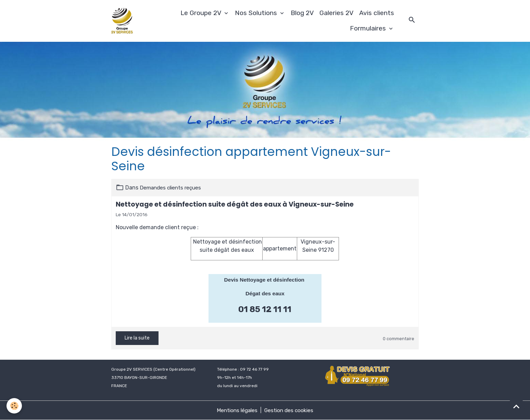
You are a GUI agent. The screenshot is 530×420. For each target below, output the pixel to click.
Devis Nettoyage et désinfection (265, 280)
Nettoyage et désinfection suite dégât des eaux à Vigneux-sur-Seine (235, 204)
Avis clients (377, 13)
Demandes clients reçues (172, 188)
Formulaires (369, 28)
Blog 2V (302, 13)
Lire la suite (137, 338)
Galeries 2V (337, 13)
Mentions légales (236, 410)
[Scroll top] (516, 406)
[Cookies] (15, 406)
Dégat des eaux (265, 293)
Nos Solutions (257, 13)
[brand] (123, 21)
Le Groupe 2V (202, 13)
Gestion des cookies (290, 410)
